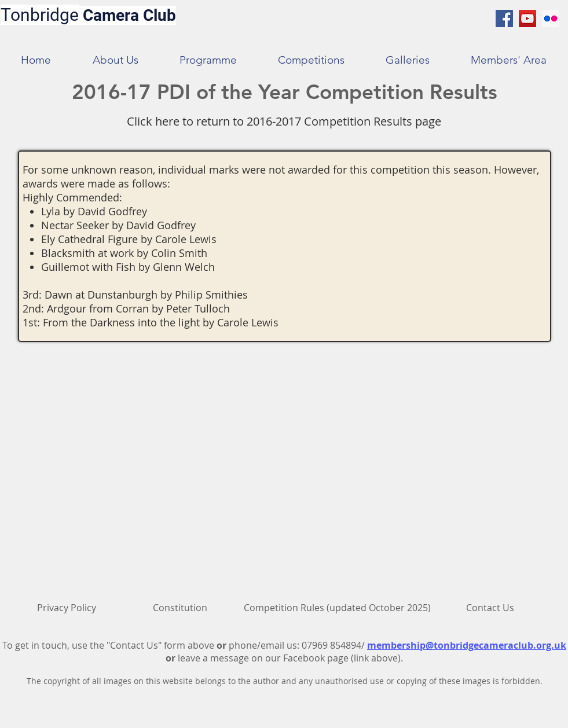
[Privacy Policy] (67, 608)
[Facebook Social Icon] (504, 19)
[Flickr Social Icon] (551, 19)
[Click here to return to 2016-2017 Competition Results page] (284, 122)
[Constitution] (180, 608)
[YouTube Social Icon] (527, 19)
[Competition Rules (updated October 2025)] (337, 608)
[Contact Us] (490, 608)
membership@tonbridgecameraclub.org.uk (467, 645)
